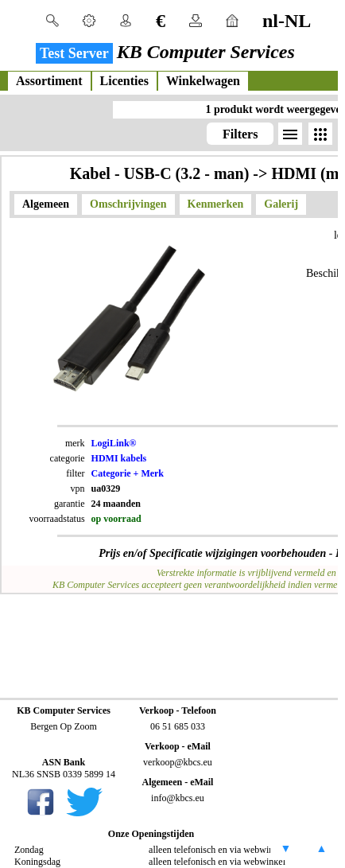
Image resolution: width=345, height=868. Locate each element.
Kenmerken (216, 204)
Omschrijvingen (128, 204)
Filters (240, 134)
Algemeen (46, 204)
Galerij (281, 204)
